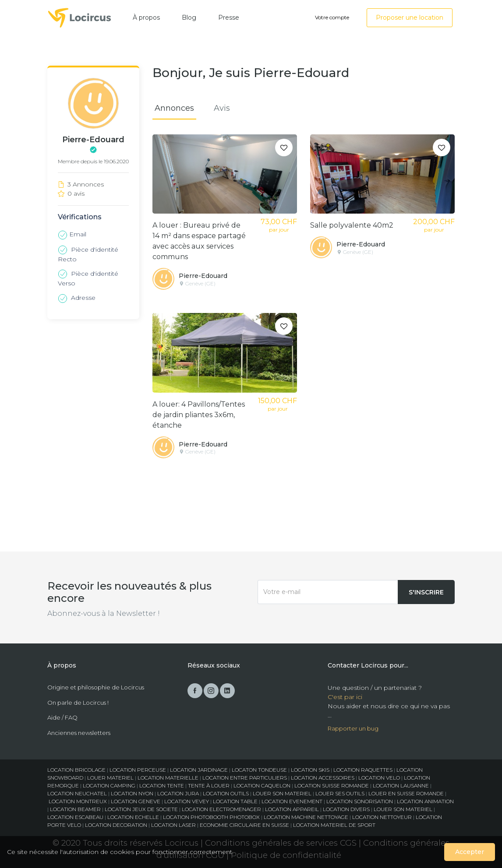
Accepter (470, 852)
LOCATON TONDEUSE (259, 770)
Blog (189, 18)
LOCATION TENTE (162, 785)
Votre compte (332, 17)
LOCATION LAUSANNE (401, 785)
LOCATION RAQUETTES (363, 770)
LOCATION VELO (379, 778)
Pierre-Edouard (203, 276)
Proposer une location (410, 18)
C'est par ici (345, 697)
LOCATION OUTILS (226, 793)
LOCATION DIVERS (346, 809)
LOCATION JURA (178, 793)
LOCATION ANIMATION (425, 801)
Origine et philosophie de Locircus (96, 687)
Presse (229, 18)
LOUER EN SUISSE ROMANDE (406, 793)
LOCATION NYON (132, 793)
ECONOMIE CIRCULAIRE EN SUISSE (244, 825)
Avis (222, 108)
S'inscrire (426, 592)
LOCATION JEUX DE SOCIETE (141, 809)
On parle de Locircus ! (78, 703)
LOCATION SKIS (310, 770)
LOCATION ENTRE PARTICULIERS (245, 778)
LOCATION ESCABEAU (75, 817)
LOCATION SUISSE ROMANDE (332, 785)
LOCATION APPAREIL (292, 809)
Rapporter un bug (353, 728)
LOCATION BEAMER (75, 809)
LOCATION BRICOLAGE (76, 770)
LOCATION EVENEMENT (292, 801)
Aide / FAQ (62, 717)
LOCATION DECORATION (116, 825)
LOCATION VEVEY (187, 801)
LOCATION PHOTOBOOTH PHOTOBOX (211, 817)
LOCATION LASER (173, 825)
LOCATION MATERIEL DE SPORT (334, 825)
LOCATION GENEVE (136, 801)
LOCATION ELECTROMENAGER (221, 809)
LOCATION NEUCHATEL (77, 793)
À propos (146, 18)
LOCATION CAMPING (109, 785)
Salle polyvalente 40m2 (352, 225)
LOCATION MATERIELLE (168, 778)
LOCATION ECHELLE (133, 817)
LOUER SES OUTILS (340, 793)
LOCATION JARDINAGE (199, 770)
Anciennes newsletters (79, 733)
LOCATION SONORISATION (360, 801)
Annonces (174, 108)
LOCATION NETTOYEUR (382, 817)
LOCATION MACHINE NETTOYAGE (306, 817)
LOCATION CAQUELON (262, 785)
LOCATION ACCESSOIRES (323, 778)
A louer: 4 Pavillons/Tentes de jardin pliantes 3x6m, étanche (199, 415)
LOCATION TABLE (235, 801)
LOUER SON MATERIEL (282, 793)
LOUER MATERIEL (110, 778)
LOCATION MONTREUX (78, 801)
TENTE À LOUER (209, 785)
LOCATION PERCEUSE (138, 770)
